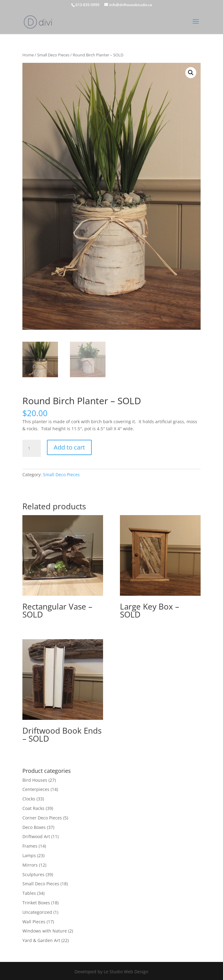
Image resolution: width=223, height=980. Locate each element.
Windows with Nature (45, 931)
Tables (29, 893)
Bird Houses (35, 780)
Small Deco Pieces (53, 55)
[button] (191, 73)
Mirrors (30, 865)
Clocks (29, 799)
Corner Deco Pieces (42, 818)
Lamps (29, 855)
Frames (30, 846)
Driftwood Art (36, 836)
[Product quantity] (32, 448)
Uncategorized (37, 912)
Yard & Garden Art (41, 940)
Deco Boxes (34, 827)
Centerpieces (36, 789)
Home (28, 55)
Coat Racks (33, 808)
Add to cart (69, 447)
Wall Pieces (34, 922)
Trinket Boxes (36, 903)
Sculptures (33, 874)
